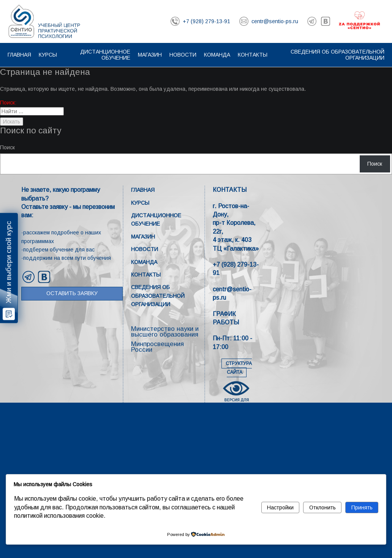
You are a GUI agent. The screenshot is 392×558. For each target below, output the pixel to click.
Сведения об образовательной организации (158, 296)
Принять (362, 507)
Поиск (7, 147)
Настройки (280, 507)
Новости (183, 55)
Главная (19, 55)
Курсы (48, 55)
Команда (217, 55)
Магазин (150, 55)
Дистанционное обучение (105, 55)
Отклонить (322, 507)
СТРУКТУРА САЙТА (239, 368)
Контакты (253, 55)
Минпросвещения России (157, 347)
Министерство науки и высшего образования (165, 332)
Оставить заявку (72, 293)
